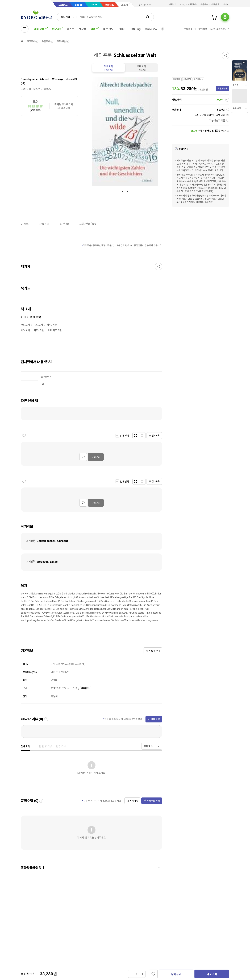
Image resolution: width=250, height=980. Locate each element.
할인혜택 (203, 29)
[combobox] (67, 17)
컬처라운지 (151, 29)
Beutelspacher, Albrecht (36, 79)
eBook (79, 5)
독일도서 (46, 41)
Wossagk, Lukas (62, 79)
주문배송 (204, 5)
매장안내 (215, 5)
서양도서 (31, 41)
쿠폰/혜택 (237, 108)
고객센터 (225, 5)
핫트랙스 (109, 5)
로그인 (182, 5)
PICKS (122, 29)
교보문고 (63, 5)
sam (94, 4)
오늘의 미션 (190, 29)
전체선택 (124, 436)
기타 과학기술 (55, 330)
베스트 (71, 29)
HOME (22, 41)
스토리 (125, 5)
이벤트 (236, 85)
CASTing (135, 29)
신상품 (82, 29)
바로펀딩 (108, 29)
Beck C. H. (26, 89)
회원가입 (173, 5)
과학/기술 (61, 41)
